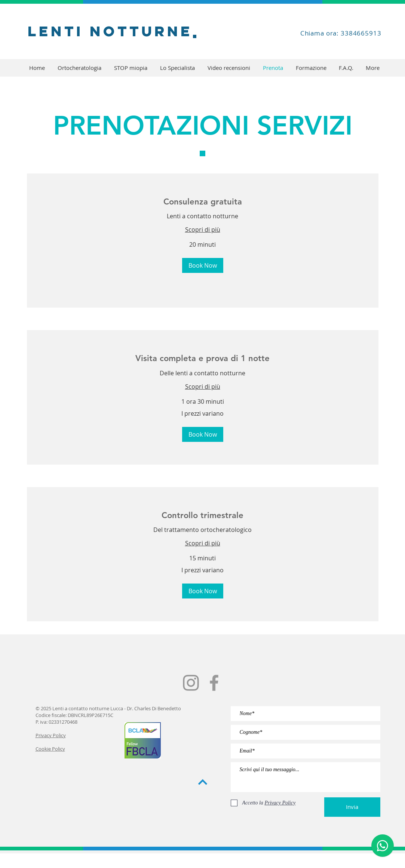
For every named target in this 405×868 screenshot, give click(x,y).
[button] (203, 265)
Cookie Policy (50, 749)
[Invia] (352, 807)
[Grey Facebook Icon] (214, 683)
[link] (203, 202)
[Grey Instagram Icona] (191, 683)
